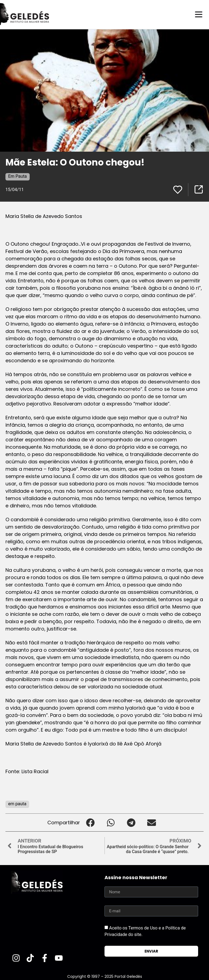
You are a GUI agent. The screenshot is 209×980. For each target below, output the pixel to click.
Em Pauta (18, 176)
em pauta (17, 803)
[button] (90, 822)
